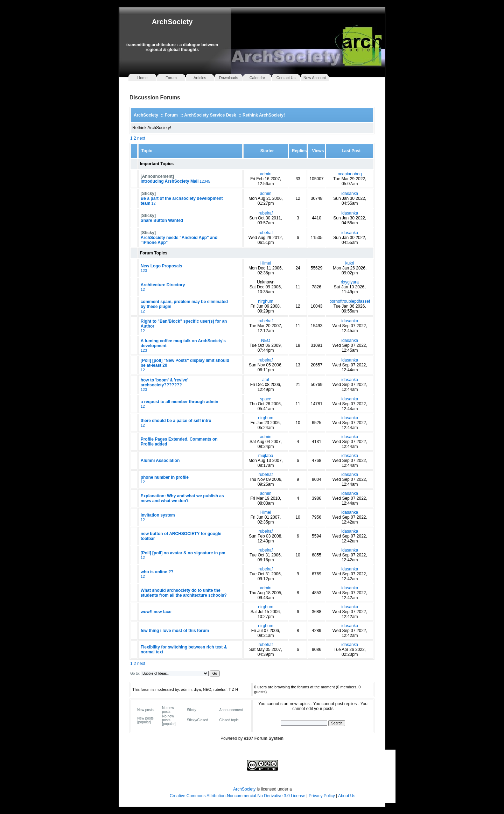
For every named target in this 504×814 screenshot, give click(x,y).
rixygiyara (350, 282)
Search (337, 723)
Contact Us (286, 78)
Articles (200, 78)
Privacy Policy (322, 796)
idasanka (350, 194)
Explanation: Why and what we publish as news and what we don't (182, 498)
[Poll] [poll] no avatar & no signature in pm (183, 553)
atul (265, 380)
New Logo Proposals (162, 266)
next (141, 138)
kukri (350, 263)
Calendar (257, 78)
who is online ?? (157, 572)
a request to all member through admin (180, 402)
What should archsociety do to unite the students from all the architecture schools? (184, 593)
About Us (347, 796)
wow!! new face (156, 612)
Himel (266, 263)
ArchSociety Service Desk (210, 115)
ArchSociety (172, 22)
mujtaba (266, 456)
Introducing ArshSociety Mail (170, 181)
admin (266, 174)
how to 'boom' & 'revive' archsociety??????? (164, 383)
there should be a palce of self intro (176, 421)
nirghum (265, 301)
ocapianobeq (350, 174)
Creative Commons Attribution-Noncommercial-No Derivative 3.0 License (237, 796)
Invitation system (158, 515)
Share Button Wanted (162, 220)
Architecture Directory (163, 285)
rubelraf (266, 213)
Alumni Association (160, 461)
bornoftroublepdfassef (350, 301)
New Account (315, 78)
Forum (171, 78)
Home (142, 78)
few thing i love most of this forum (175, 631)
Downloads (229, 78)
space (266, 399)
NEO (266, 341)
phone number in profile (165, 477)
